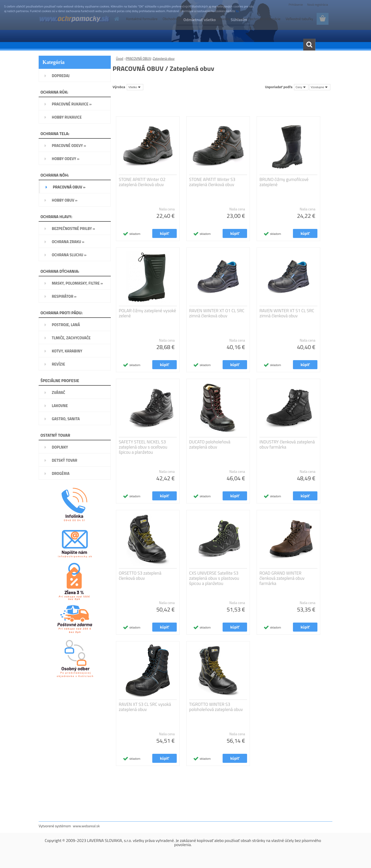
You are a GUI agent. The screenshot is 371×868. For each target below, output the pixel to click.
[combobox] (301, 87)
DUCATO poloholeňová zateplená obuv (210, 444)
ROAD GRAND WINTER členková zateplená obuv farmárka (282, 578)
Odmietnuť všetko (199, 20)
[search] (309, 45)
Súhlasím (239, 20)
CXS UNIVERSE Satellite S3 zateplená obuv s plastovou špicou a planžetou (214, 578)
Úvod (120, 59)
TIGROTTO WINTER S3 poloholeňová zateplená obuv (216, 707)
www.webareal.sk (86, 826)
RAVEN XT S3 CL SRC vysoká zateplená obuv (145, 707)
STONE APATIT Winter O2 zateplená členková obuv (142, 182)
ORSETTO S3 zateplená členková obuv (140, 576)
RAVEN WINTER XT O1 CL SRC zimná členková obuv (217, 313)
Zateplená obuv (164, 59)
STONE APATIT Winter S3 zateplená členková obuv (212, 182)
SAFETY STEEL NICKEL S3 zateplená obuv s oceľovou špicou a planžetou (143, 447)
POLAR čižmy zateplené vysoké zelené (147, 313)
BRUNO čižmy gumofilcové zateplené (284, 182)
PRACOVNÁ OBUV (138, 59)
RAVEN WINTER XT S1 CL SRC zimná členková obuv (287, 313)
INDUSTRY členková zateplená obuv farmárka (287, 444)
